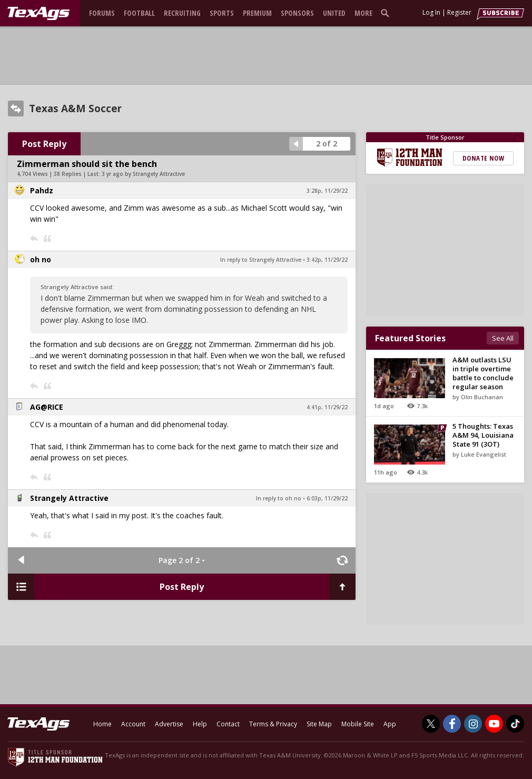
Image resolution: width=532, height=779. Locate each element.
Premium (257, 13)
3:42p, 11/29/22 (327, 260)
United (334, 13)
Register (459, 12)
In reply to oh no (279, 498)
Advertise (169, 724)
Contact (228, 724)
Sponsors (297, 13)
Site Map (319, 724)
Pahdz (42, 190)
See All (503, 338)
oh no (41, 259)
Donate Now (483, 158)
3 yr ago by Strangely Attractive (143, 174)
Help (200, 724)
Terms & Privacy (273, 724)
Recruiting (182, 13)
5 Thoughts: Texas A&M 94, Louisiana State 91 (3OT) (483, 435)
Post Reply (44, 144)
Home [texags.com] (102, 724)
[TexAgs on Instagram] (473, 724)
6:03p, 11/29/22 (327, 498)
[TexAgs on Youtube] (494, 724)
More (363, 13)
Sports (222, 13)
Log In (431, 12)
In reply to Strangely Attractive (261, 260)
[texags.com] (38, 14)
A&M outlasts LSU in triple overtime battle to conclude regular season (483, 373)
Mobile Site (358, 724)
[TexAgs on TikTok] (515, 724)
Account (133, 724)
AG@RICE (47, 407)
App (390, 724)
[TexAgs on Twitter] (431, 724)
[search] (387, 13)
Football (139, 13)
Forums (102, 13)
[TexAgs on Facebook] (452, 724)
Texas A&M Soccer (75, 109)
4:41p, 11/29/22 (327, 407)
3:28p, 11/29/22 (327, 191)
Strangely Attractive (69, 498)
